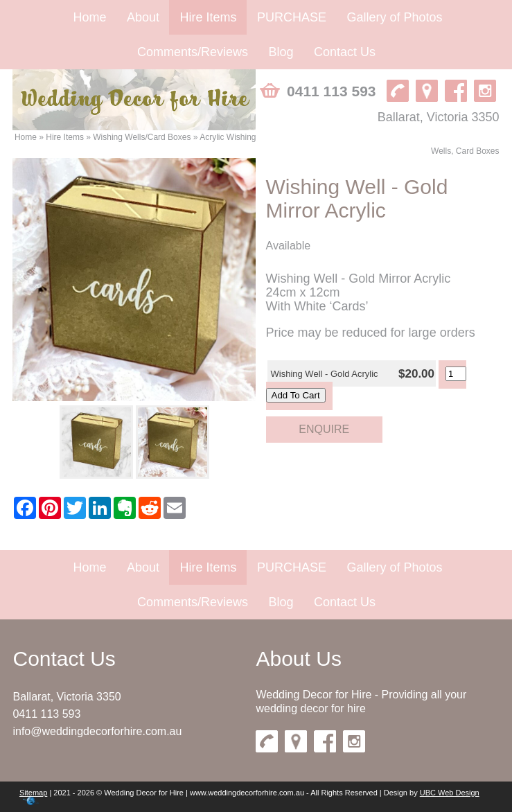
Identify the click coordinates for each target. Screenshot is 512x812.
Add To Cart (296, 395)
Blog (281, 52)
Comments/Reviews (193, 52)
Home (90, 17)
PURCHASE (292, 17)
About (143, 17)
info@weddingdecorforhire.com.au (97, 731)
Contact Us (345, 52)
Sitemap (33, 793)
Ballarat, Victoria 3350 (67, 697)
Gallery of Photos (394, 17)
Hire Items (208, 17)
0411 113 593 (46, 714)
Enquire (324, 429)
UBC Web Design (450, 793)
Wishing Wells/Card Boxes (142, 137)
